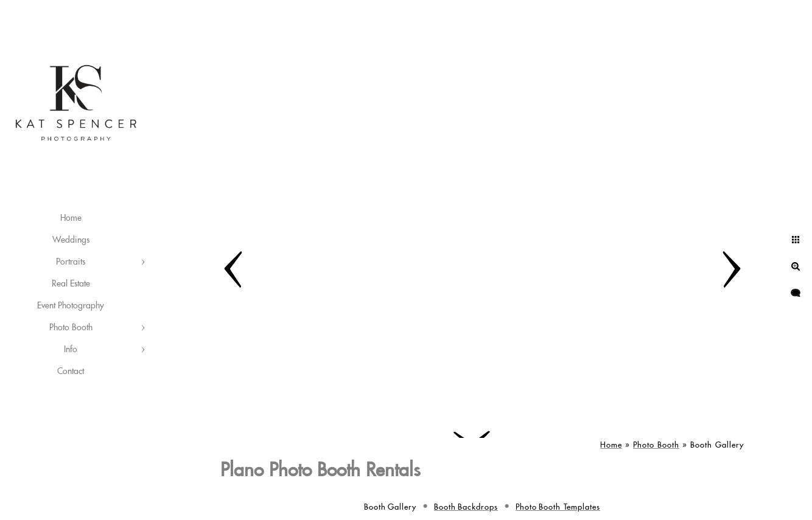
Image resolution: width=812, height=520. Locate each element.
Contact (71, 372)
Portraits (71, 262)
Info (71, 350)
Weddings (71, 240)
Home (71, 218)
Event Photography (71, 306)
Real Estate (71, 284)
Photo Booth (71, 328)
